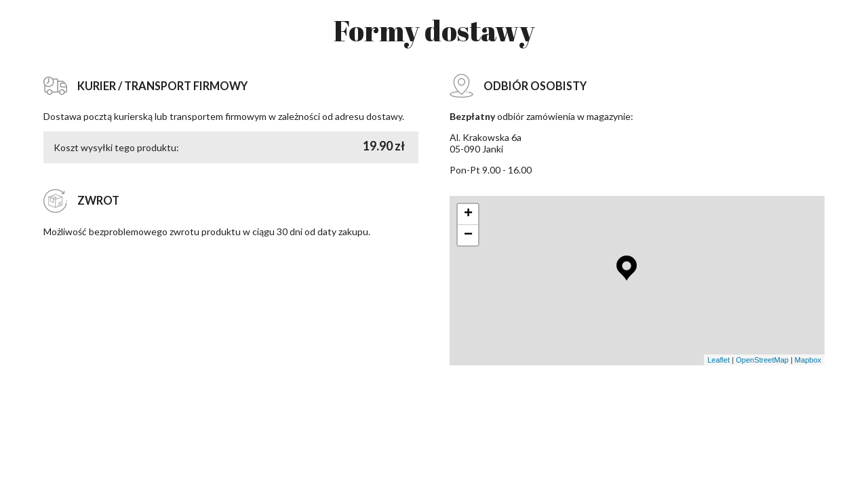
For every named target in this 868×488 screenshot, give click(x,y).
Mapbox (808, 360)
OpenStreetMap (762, 360)
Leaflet (718, 360)
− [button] (468, 235)
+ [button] (468, 214)
